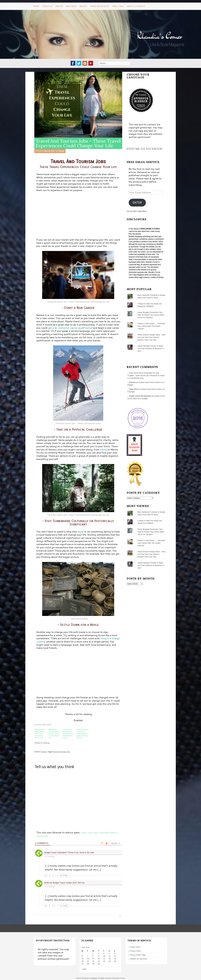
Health (59, 6)
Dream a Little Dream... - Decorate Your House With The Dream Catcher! (151, 326)
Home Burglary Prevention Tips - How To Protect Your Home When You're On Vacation (151, 315)
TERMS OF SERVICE (138, 959)
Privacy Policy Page (138, 955)
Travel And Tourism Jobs (61, 752)
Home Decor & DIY (100, 6)
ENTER (137, 202)
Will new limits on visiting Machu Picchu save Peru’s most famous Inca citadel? (41, 733)
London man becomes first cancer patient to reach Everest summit (68, 733)
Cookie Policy (135, 947)
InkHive (94, 978)
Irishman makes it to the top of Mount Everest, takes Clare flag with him (83, 733)
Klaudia (61, 151)
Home (36, 6)
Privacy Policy (135, 951)
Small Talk (118, 6)
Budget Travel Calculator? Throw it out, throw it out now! (69, 853)
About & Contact (136, 6)
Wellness (71, 6)
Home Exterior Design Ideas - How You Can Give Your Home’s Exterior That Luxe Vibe (151, 337)
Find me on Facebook (145, 149)
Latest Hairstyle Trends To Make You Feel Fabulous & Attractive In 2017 (151, 348)
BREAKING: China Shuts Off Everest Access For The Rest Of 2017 (54, 733)
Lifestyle (47, 6)
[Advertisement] (78, 216)
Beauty (83, 6)
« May (84, 969)
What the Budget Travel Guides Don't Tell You (64, 883)
